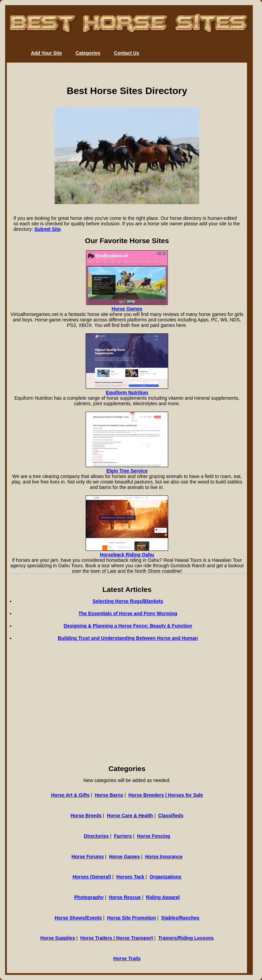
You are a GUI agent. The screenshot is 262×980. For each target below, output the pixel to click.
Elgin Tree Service (127, 471)
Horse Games (127, 309)
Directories (96, 836)
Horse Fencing (154, 836)
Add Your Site (46, 53)
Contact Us (127, 53)
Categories (88, 53)
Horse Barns (109, 795)
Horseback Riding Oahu (127, 555)
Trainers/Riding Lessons (186, 938)
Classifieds (171, 816)
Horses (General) (92, 877)
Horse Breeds (86, 816)
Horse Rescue (125, 897)
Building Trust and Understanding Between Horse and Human (128, 638)
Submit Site (48, 229)
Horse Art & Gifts (70, 795)
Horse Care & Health (130, 816)
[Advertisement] (127, 711)
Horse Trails (127, 958)
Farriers (123, 836)
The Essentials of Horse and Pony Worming (128, 613)
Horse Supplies (58, 938)
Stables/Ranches (180, 918)
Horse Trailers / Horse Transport (117, 938)
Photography (89, 897)
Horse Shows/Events (78, 918)
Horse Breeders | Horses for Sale (166, 795)
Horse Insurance (164, 857)
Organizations (165, 877)
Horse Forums (88, 857)
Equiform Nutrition (127, 393)
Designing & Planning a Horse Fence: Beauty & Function (128, 626)
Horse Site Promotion (132, 918)
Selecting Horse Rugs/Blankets (128, 601)
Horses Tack (130, 877)
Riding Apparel (163, 897)
